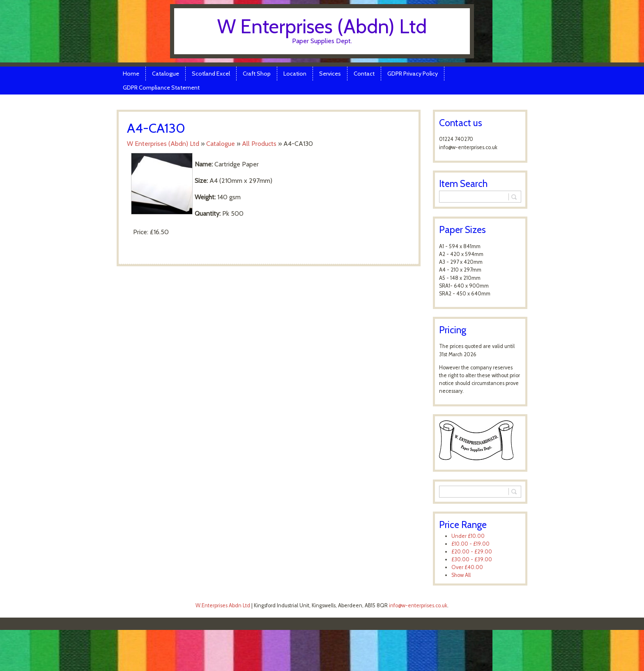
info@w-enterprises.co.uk (418, 605)
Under (468, 536)
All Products (259, 144)
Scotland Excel (211, 74)
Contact (364, 74)
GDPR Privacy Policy (413, 74)
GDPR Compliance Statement (161, 88)
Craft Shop (257, 74)
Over (467, 567)
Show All (461, 575)
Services (330, 74)
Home (131, 74)
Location (295, 74)
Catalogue (166, 74)
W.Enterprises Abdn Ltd (223, 605)
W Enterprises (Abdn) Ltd (322, 26)
